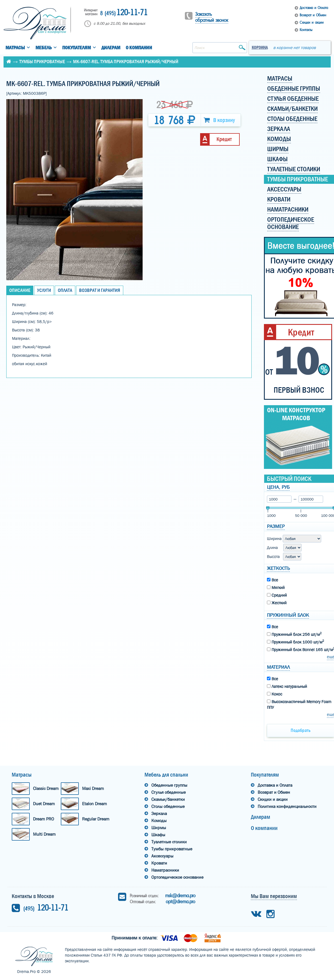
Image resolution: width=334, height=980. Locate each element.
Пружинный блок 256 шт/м (294, 634)
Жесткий (277, 603)
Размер (276, 526)
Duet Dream (44, 804)
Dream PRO (43, 819)
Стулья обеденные (168, 792)
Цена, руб (278, 487)
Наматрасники (165, 870)
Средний (277, 595)
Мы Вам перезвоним (274, 896)
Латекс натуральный (287, 686)
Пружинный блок (288, 615)
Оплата (65, 290)
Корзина (260, 48)
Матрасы (15, 48)
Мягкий (276, 588)
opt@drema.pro (180, 902)
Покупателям (76, 48)
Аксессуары (162, 856)
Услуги (44, 290)
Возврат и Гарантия (100, 290)
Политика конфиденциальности (287, 806)
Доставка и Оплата (314, 8)
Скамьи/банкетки (168, 799)
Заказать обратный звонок (212, 17)
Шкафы (158, 835)
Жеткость (278, 568)
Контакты (306, 30)
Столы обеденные (168, 806)
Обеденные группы (169, 785)
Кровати (159, 863)
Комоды (159, 821)
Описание (20, 290)
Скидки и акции (312, 22)
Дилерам (111, 48)
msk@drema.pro (180, 896)
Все (273, 580)
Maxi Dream (93, 788)
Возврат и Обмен (313, 15)
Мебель (43, 48)
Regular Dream (96, 819)
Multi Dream (44, 834)
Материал (278, 667)
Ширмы (159, 828)
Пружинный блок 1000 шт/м (295, 642)
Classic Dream (46, 788)
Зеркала (159, 813)
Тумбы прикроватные (42, 62)
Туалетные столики (169, 842)
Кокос (275, 694)
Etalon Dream (94, 804)
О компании (139, 48)
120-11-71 (124, 13)
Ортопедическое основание (177, 877)
